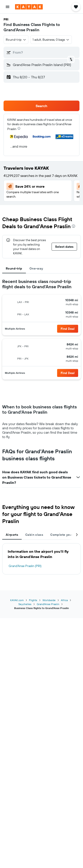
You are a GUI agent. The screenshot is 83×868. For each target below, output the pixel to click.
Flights (33, 600)
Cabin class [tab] (34, 535)
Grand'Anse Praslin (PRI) (25, 566)
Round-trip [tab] (14, 268)
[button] (8, 7)
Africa (64, 600)
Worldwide (49, 600)
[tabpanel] (41, 331)
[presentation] (19, 128)
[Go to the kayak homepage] (29, 7)
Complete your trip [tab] (65, 535)
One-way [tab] (36, 268)
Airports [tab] (12, 535)
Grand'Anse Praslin (48, 604)
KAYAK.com (17, 600)
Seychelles (25, 604)
